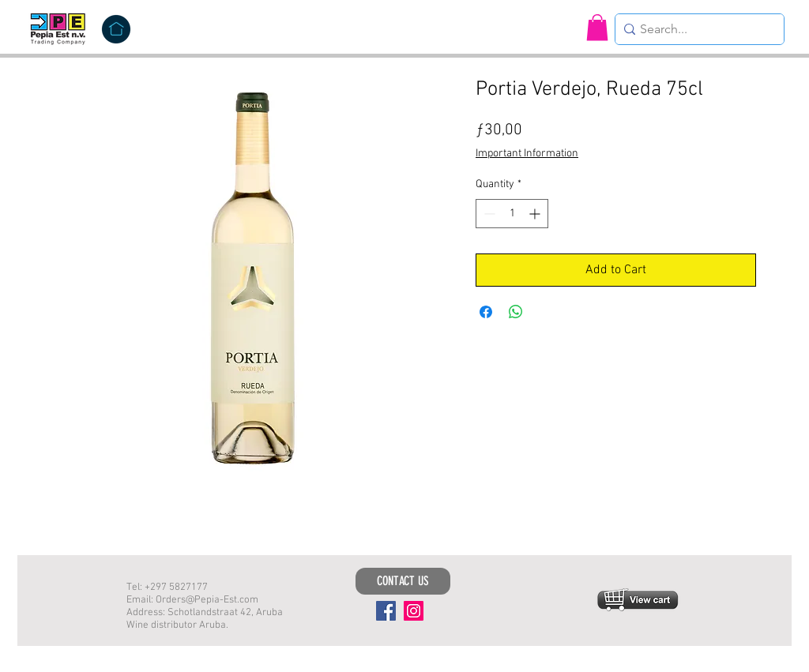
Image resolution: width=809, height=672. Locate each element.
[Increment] (536, 214)
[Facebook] (386, 611)
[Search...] (695, 29)
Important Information (527, 154)
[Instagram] (414, 611)
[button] (597, 27)
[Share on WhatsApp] (516, 312)
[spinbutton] (512, 214)
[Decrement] (488, 214)
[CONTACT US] (403, 581)
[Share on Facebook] (486, 312)
